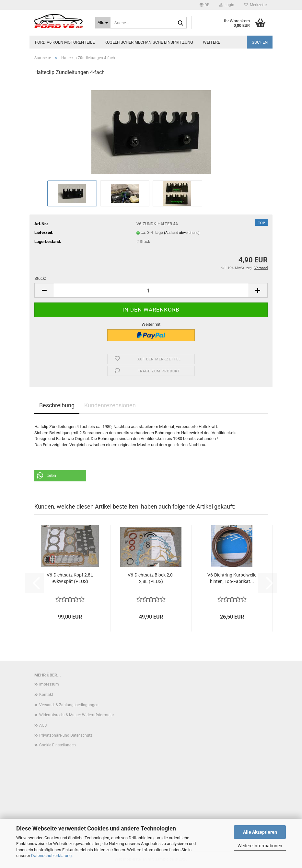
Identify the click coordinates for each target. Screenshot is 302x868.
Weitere (211, 42)
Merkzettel (256, 5)
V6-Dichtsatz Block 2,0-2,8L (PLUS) (151, 578)
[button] (204, 5)
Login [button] (227, 5)
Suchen (260, 42)
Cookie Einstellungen (58, 745)
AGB (43, 725)
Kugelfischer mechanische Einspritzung (149, 42)
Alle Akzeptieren (260, 832)
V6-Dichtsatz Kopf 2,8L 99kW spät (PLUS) (70, 578)
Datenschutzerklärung (51, 856)
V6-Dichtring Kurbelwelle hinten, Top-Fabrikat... (232, 578)
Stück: (40, 278)
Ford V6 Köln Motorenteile (65, 42)
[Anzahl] (151, 290)
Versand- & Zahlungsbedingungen (69, 705)
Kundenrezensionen (110, 405)
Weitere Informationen (260, 846)
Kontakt (46, 695)
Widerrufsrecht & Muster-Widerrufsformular (77, 715)
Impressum (49, 684)
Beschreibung (57, 405)
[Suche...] (103, 23)
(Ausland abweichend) (182, 233)
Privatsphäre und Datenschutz (66, 735)
